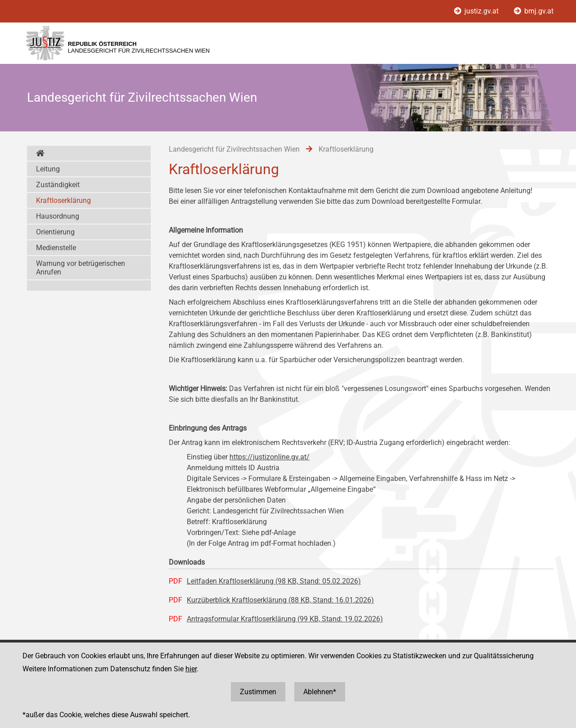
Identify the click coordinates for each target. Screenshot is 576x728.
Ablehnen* (320, 692)
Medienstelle (56, 248)
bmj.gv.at (534, 11)
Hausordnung (58, 216)
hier (191, 669)
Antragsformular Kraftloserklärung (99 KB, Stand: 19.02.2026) (285, 619)
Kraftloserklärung (63, 200)
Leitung (48, 169)
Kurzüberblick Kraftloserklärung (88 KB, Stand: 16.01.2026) (280, 600)
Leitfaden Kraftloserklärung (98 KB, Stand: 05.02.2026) (274, 581)
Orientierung (55, 232)
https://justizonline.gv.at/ (270, 457)
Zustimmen (258, 692)
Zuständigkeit (58, 185)
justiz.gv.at (477, 11)
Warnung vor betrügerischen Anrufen (81, 268)
